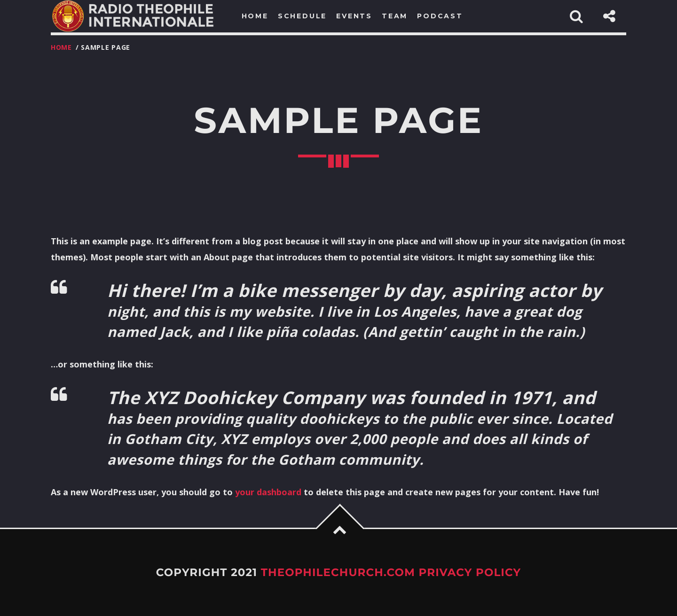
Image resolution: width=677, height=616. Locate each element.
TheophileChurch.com (338, 572)
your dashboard (268, 492)
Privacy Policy (470, 572)
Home (61, 47)
